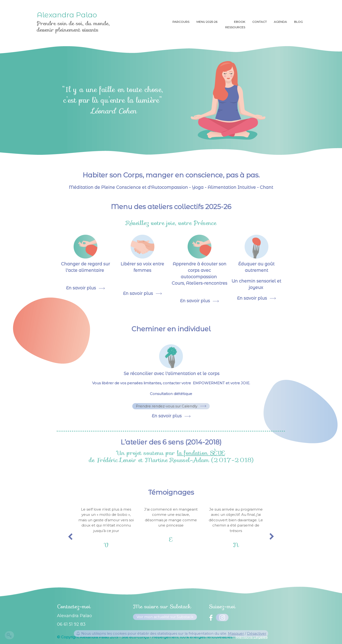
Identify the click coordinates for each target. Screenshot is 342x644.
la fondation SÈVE (201, 453)
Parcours (181, 22)
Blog (298, 22)
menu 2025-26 (207, 22)
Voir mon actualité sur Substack (165, 617)
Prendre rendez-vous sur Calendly (167, 406)
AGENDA (280, 22)
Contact (259, 22)
